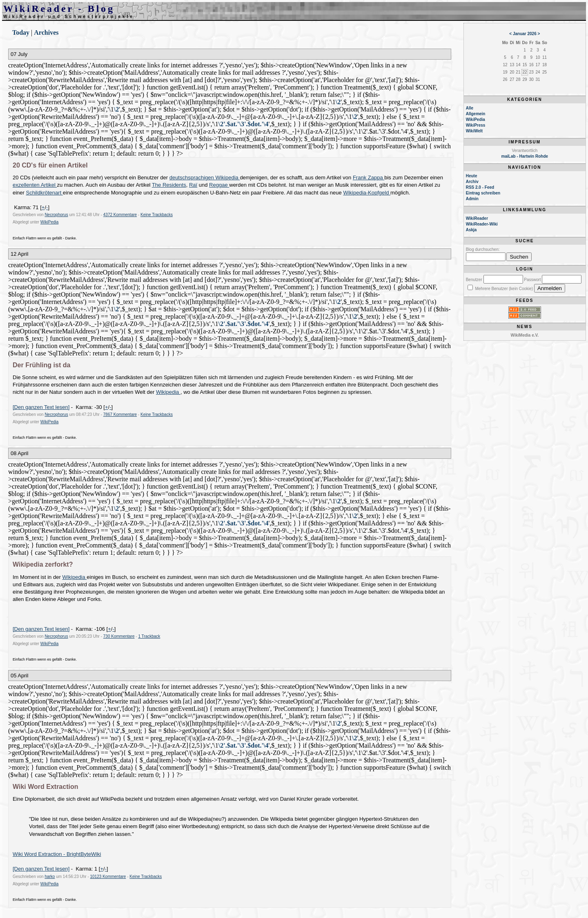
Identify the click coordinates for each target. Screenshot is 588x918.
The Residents (169, 185)
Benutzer (474, 280)
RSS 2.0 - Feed (480, 187)
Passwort (532, 280)
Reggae (219, 185)
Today (21, 32)
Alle (470, 108)
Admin (472, 199)
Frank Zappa (369, 178)
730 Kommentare (119, 636)
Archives (46, 32)
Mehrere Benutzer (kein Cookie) (504, 289)
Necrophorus (56, 215)
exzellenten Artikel (35, 185)
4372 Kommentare (120, 215)
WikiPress (476, 125)
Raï (193, 185)
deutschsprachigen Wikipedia (205, 178)
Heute (472, 176)
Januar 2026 (525, 34)
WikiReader (477, 218)
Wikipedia (168, 392)
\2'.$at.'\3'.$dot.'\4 (244, 124)
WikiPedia (49, 222)
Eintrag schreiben (483, 193)
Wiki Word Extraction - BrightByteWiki (57, 854)
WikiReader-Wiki (482, 224)
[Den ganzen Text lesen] (41, 407)
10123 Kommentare (108, 877)
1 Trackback (149, 636)
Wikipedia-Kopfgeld (367, 193)
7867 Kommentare (120, 414)
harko (50, 877)
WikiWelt (474, 131)
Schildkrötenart (45, 193)
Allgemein (476, 114)
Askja (471, 230)
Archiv (472, 182)
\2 (338, 102)
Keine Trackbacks (157, 215)
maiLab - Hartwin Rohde (525, 156)
